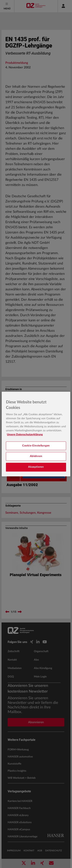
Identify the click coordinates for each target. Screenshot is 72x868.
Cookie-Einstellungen (36, 446)
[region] (36, 434)
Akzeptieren (36, 467)
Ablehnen (36, 456)
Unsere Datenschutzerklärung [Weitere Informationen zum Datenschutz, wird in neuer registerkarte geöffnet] (25, 435)
